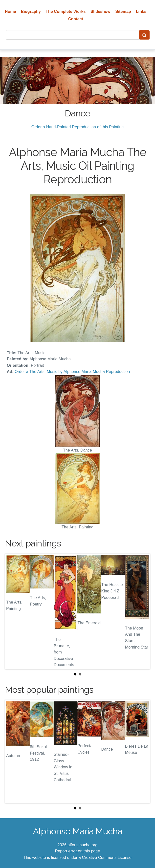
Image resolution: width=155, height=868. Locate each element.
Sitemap (123, 11)
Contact (76, 19)
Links (141, 11)
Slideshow (100, 11)
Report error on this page (78, 851)
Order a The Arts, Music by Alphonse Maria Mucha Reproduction (72, 372)
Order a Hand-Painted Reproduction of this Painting (78, 127)
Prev (13, 611)
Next (142, 611)
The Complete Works (66, 11)
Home (11, 11)
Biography (31, 11)
